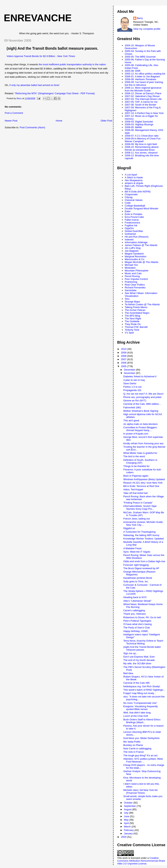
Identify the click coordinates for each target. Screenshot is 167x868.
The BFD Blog (133, 316)
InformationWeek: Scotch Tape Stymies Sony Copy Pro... (140, 507)
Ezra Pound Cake (134, 217)
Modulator (130, 268)
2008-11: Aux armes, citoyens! (141, 153)
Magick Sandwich (134, 254)
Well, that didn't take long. (137, 713)
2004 (124, 837)
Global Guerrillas (134, 231)
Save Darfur (130, 383)
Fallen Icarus (132, 220)
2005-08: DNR (133, 71)
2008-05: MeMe (133, 127)
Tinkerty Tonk (132, 330)
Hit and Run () (137, 237)
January (129, 833)
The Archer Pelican (135, 310)
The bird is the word (134, 456)
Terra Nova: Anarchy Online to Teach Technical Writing (143, 642)
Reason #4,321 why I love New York (143, 483)
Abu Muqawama (134, 180)
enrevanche (38, 18)
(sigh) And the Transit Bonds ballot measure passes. (52, 48)
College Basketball (135, 206)
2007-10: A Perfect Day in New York (144, 113)
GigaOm (129, 228)
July (126, 813)
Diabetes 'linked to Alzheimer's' (140, 376)
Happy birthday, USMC (136, 631)
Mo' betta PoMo (132, 742)
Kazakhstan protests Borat (138, 578)
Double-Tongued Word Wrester (142, 208)
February (129, 830)
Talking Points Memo (136, 307)
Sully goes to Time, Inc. (136, 581)
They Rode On (133, 324)
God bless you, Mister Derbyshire (141, 738)
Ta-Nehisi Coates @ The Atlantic (142, 304)
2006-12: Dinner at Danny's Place (143, 93)
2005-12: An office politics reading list (145, 74)
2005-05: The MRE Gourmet (140, 57)
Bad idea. (128, 673)
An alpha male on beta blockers (140, 424)
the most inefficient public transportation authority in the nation (72, 64)
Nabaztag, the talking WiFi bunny (141, 535)
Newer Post (11, 121)
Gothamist (130, 234)
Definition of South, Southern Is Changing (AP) (140, 461)
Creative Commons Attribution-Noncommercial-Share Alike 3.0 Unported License (141, 861)
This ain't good (131, 420)
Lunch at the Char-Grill (136, 716)
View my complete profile (147, 29)
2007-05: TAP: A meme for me (141, 102)
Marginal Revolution (136, 256)
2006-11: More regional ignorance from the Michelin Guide (143, 89)
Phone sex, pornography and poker (142, 397)
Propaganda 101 (132, 390)
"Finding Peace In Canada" (138, 503)
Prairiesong (131, 282)
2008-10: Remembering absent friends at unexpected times (142, 148)
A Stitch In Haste (134, 177)
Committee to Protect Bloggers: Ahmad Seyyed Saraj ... (140, 429)
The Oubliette (132, 321)
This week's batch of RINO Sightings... (144, 690)
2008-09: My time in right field (141, 144)
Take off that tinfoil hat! (136, 493)
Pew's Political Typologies (137, 621)
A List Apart (131, 175)
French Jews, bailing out (136, 519)
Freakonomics (133, 223)
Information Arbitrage (136, 242)
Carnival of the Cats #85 (136, 683)
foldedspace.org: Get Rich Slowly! (142, 686)
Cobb (128, 203)
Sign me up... (131, 653)
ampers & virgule (134, 183)
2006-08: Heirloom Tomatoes (141, 79)
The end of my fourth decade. (139, 660)
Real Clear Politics (135, 285)
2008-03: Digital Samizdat (139, 122)
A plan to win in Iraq (134, 380)
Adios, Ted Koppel (133, 489)
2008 (124, 356)
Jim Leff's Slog (133, 248)
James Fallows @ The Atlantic (141, 245)
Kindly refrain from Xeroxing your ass (143, 443)
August (128, 809)
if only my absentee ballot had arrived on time (34, 85)
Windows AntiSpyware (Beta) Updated (144, 479)
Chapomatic (131, 194)
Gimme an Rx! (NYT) (135, 401)
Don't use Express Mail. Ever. (139, 657)
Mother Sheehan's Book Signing (141, 411)
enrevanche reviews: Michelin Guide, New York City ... (143, 523)
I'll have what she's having (137, 624)
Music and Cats (133, 273)
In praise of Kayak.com (136, 434)
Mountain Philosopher (137, 271)
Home (59, 121)
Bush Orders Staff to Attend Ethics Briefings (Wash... (142, 721)
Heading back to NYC (135, 597)
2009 (124, 353)
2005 (124, 366)
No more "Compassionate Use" (140, 703)
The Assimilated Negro (137, 313)
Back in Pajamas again (136, 476)
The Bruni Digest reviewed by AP (141, 568)
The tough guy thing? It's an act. (141, 755)
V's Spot (129, 333)
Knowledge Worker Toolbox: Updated (143, 539)
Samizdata (131, 290)
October (129, 803)
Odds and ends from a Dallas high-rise (144, 561)
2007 (124, 359)
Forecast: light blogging (136, 565)
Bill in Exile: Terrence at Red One (141, 486)
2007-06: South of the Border (141, 105)
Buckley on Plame (133, 745)
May (126, 820)
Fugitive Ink (131, 225)
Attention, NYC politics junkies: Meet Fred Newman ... (143, 760)
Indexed (129, 240)
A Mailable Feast (132, 548)
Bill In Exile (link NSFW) (138, 192)
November (130, 373)
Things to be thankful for (136, 466)
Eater (128, 211)
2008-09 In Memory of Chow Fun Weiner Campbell (143, 140)
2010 (124, 349)
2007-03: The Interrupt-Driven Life (143, 99)
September (130, 806)
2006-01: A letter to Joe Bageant (142, 76)
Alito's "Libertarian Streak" (137, 601)
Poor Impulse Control (136, 279)
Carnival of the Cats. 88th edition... (142, 404)
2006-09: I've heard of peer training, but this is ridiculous (144, 84)
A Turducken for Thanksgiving (139, 532)
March (128, 827)
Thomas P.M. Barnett (136, 327)
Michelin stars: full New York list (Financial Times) (140, 791)
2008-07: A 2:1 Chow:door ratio (142, 136)
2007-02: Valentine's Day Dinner (142, 96)
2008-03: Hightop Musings (139, 124)
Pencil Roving (132, 276)
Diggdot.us (129, 528)
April (127, 823)
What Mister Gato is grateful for (140, 453)
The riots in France (133, 752)
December (130, 370)
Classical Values (134, 200)
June (127, 816)
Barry (140, 18)
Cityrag (129, 197)
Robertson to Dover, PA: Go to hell (142, 617)
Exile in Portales (134, 214)
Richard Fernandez (135, 287)
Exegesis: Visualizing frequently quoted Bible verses (141, 708)
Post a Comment (14, 113)
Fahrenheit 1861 (132, 407)
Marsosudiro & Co (135, 259)
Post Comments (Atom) (33, 127)
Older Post (106, 121)
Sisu (127, 299)
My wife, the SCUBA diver (137, 663)
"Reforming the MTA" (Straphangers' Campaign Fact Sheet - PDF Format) (55, 93)
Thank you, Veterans (134, 614)
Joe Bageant (132, 251)
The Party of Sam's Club (136, 628)
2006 (124, 363)
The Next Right (133, 319)
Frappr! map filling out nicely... (139, 693)
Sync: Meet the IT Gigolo (137, 552)
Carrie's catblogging (134, 610)
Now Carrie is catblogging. (138, 748)
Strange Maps (132, 302)
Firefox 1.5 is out (132, 387)
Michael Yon (131, 265)
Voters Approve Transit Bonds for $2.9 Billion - (41, 56)
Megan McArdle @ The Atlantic (142, 262)
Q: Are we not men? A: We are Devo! (143, 394)
